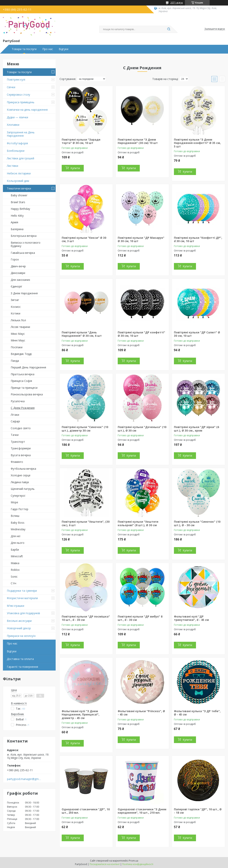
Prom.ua (134, 861)
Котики (16, 313)
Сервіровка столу (18, 95)
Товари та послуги (24, 49)
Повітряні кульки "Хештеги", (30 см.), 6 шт (86, 523)
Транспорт (18, 442)
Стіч (13, 583)
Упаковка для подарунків (23, 613)
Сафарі (15, 421)
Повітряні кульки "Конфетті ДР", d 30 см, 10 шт (198, 239)
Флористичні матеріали (22, 598)
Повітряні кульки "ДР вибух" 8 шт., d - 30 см (140, 618)
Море (14, 502)
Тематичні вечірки (19, 188)
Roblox (15, 570)
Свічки (11, 87)
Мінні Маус (18, 340)
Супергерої (18, 496)
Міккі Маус (18, 334)
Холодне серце (21, 475)
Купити (75, 168)
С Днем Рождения (23, 408)
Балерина (17, 229)
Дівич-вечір (18, 266)
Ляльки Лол (18, 320)
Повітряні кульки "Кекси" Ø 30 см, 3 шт (84, 239)
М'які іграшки (16, 606)
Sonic (14, 577)
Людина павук (20, 482)
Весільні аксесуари (19, 621)
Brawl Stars (18, 202)
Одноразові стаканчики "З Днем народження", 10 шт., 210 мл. (142, 811)
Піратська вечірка (23, 374)
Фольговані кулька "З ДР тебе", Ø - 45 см (197, 713)
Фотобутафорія (17, 143)
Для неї (16, 536)
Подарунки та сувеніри (22, 591)
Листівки (12, 166)
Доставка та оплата (20, 659)
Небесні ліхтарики (19, 173)
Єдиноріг (16, 286)
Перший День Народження (28, 367)
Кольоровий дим (18, 181)
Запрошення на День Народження (21, 134)
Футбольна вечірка (23, 469)
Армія (14, 222)
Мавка (15, 563)
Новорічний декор (19, 628)
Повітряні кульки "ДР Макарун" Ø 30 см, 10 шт (141, 239)
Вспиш (15, 516)
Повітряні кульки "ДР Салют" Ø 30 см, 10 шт (197, 334)
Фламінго (17, 462)
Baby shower (19, 195)
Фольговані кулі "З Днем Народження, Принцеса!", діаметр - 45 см (81, 715)
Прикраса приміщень (21, 102)
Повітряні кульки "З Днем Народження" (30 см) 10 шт (138, 141)
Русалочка (18, 401)
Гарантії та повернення (22, 667)
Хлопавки (13, 125)
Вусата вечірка (21, 455)
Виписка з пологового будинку (26, 244)
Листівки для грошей (20, 158)
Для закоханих (20, 280)
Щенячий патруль (23, 489)
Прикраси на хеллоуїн (21, 636)
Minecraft (17, 556)
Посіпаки (17, 347)
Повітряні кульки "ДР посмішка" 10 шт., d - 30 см (86, 618)
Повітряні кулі (16, 79)
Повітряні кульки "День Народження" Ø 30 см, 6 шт (82, 334)
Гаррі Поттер (20, 509)
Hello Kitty (17, 216)
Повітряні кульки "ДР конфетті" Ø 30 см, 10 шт (141, 334)
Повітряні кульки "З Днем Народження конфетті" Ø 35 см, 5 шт (197, 143)
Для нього (18, 543)
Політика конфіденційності (138, 864)
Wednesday (18, 529)
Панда (15, 361)
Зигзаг (15, 300)
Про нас (48, 49)
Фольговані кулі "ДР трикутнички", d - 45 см (191, 618)
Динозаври (18, 273)
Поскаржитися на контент (105, 864)
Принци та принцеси (24, 388)
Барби (15, 550)
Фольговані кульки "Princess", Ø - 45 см (141, 713)
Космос (16, 307)
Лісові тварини (20, 327)
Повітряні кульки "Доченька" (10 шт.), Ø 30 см (142, 429)
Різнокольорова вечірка (27, 394)
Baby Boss (18, 523)
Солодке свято (21, 428)
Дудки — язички (17, 117)
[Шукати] (169, 29)
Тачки (15, 435)
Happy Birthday (20, 209)
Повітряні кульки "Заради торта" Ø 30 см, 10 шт (81, 141)
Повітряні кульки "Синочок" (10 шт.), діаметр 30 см (85, 429)
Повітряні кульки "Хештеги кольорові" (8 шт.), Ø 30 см (138, 523)
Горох (15, 259)
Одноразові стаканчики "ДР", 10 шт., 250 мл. (86, 811)
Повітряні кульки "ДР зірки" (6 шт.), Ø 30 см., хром (196, 429)
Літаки (15, 415)
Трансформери (21, 448)
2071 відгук (177, 3)
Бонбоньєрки (16, 151)
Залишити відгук (215, 29)
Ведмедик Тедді (21, 354)
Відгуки (64, 49)
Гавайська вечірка (23, 253)
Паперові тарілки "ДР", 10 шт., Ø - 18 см (198, 811)
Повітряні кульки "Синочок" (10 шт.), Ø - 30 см (197, 523)
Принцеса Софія (21, 381)
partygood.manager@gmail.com (24, 779)
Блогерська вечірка (24, 236)
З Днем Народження (24, 293)
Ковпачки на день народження (27, 110)
